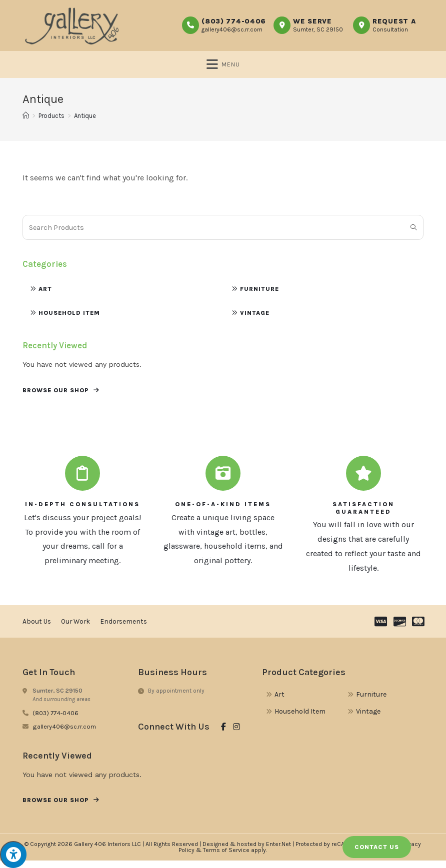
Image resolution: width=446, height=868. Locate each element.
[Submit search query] (413, 234)
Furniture (259, 296)
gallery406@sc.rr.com (232, 29)
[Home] (26, 123)
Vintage (255, 320)
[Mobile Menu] (223, 66)
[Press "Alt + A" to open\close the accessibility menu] (13, 855)
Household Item (69, 320)
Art (45, 296)
